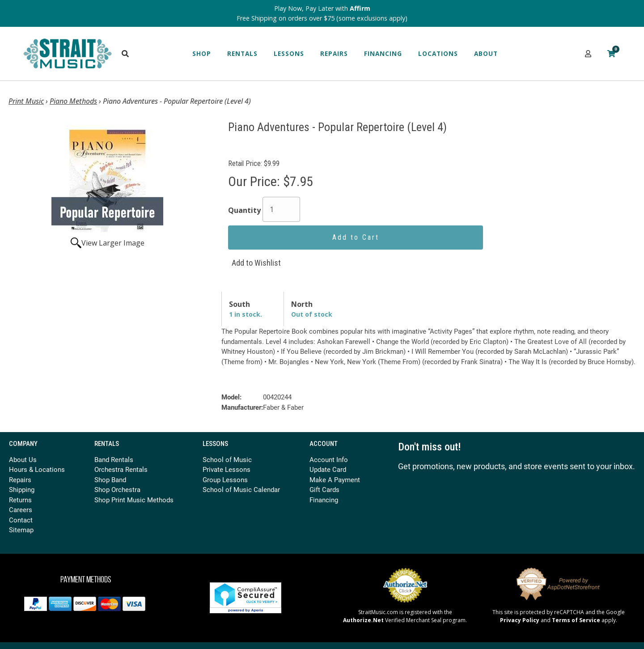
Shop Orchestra (117, 489)
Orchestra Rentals (121, 469)
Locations (438, 53)
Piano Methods (73, 101)
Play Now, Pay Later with (322, 8)
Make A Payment (335, 479)
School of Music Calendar (241, 489)
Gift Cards (324, 489)
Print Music (26, 101)
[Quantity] (281, 209)
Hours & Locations (37, 469)
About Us (23, 459)
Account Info (329, 459)
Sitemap (21, 530)
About (486, 53)
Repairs (334, 53)
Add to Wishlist (256, 263)
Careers (21, 509)
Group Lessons (225, 479)
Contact (21, 520)
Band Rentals (114, 459)
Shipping (22, 489)
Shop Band (110, 479)
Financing (383, 53)
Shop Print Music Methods (134, 500)
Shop (202, 53)
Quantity (244, 210)
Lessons (289, 53)
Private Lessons (227, 469)
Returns (20, 500)
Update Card (328, 469)
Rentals (242, 53)
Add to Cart (356, 237)
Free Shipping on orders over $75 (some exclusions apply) (322, 18)
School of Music (227, 459)
